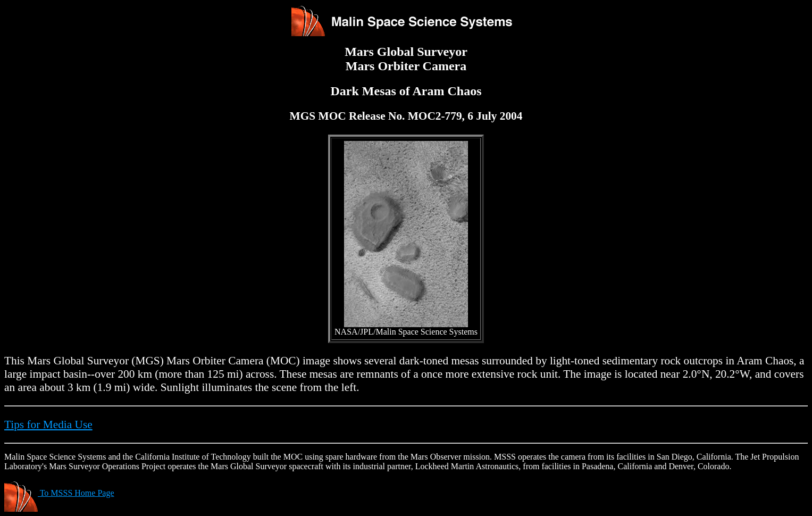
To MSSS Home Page (59, 493)
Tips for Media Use (48, 425)
